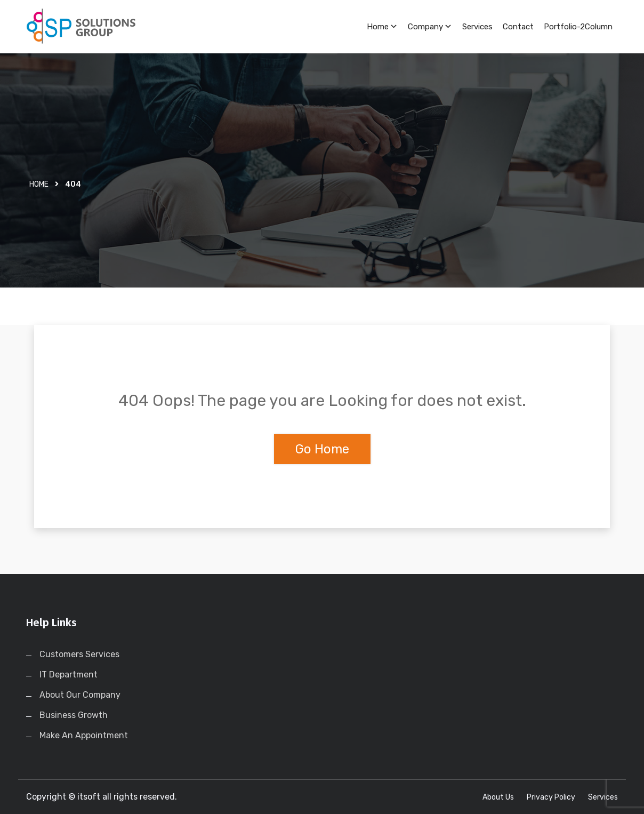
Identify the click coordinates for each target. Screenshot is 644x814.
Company (430, 27)
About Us (498, 797)
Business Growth (74, 715)
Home (382, 27)
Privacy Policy (551, 797)
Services (477, 27)
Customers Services (79, 654)
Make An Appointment (84, 735)
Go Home (322, 449)
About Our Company (80, 695)
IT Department (69, 675)
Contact (518, 27)
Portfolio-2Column (578, 27)
